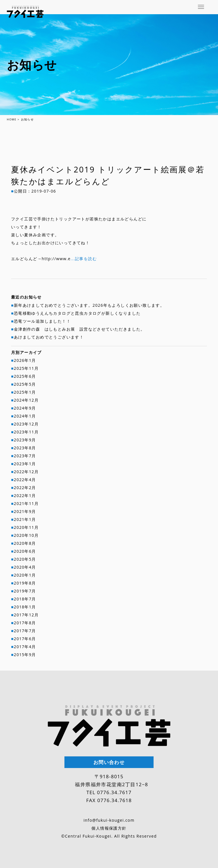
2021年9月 (25, 511)
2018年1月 (25, 607)
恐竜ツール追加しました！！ (42, 321)
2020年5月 (25, 559)
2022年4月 (25, 480)
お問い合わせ (109, 762)
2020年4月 (25, 567)
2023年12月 (26, 424)
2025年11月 (26, 368)
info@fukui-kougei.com (109, 820)
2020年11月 (26, 527)
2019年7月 (25, 591)
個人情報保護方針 (109, 828)
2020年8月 (25, 543)
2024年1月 (25, 416)
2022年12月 (26, 472)
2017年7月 (25, 631)
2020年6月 (25, 551)
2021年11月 (26, 503)
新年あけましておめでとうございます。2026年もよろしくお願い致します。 (89, 305)
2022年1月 (25, 495)
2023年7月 (25, 456)
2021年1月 (25, 519)
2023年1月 (25, 464)
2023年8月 (25, 448)
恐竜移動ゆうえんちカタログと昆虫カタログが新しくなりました (77, 313)
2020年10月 (26, 535)
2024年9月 (25, 408)
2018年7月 (25, 599)
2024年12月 (26, 400)
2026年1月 (25, 360)
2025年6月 (25, 376)
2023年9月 (25, 440)
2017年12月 (26, 615)
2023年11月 (26, 432)
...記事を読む (84, 259)
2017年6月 (25, 639)
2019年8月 (25, 583)
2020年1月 (25, 575)
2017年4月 (25, 647)
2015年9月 (25, 655)
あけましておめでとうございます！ (49, 337)
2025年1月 (25, 392)
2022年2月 (25, 488)
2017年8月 (25, 623)
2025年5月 (25, 384)
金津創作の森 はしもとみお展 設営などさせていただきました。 (79, 329)
